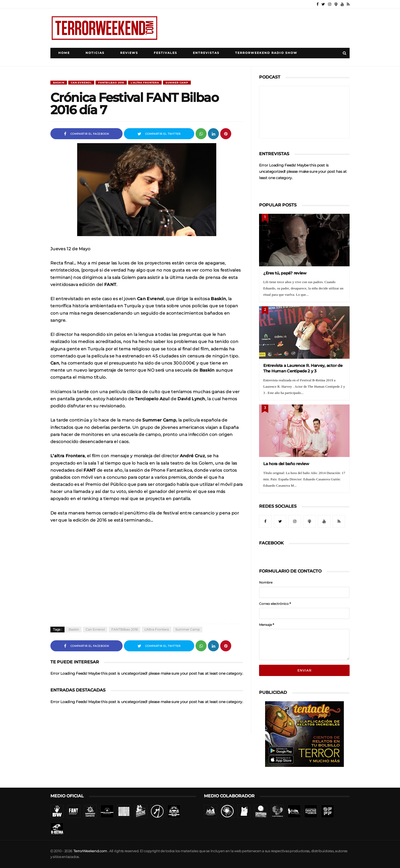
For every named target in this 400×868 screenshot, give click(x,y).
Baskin (59, 83)
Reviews (129, 53)
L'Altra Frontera (145, 83)
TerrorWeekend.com (90, 851)
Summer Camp (177, 83)
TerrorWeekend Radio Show (266, 53)
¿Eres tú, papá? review (285, 273)
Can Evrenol (81, 83)
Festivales (165, 53)
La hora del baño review (286, 464)
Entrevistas (206, 53)
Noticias (95, 53)
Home (64, 53)
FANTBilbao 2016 (111, 83)
